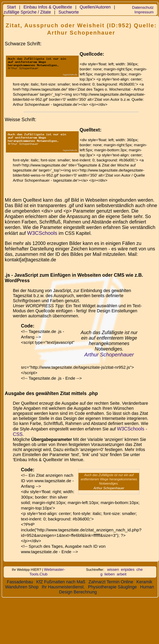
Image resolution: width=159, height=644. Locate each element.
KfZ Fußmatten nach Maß (61, 582)
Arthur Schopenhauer (109, 355)
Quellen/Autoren (95, 7)
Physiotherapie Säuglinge (112, 587)
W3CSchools (42, 233)
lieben (110, 574)
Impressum (144, 12)
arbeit (122, 574)
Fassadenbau (20, 582)
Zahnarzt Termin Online (111, 582)
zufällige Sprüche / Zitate (27, 12)
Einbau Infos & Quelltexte (48, 7)
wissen (113, 569)
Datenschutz (143, 7)
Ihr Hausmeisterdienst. (63, 587)
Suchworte (69, 12)
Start (11, 7)
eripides (128, 569)
